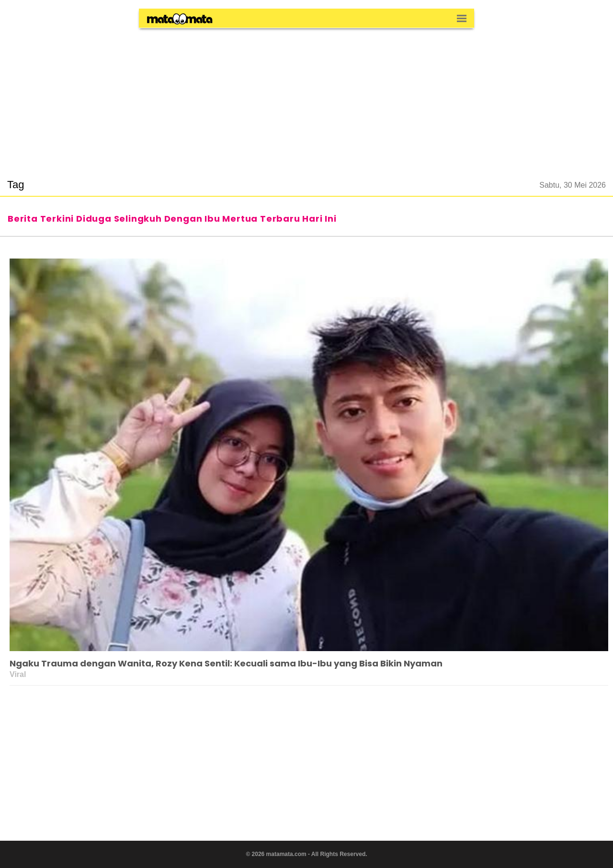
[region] (306, 98)
